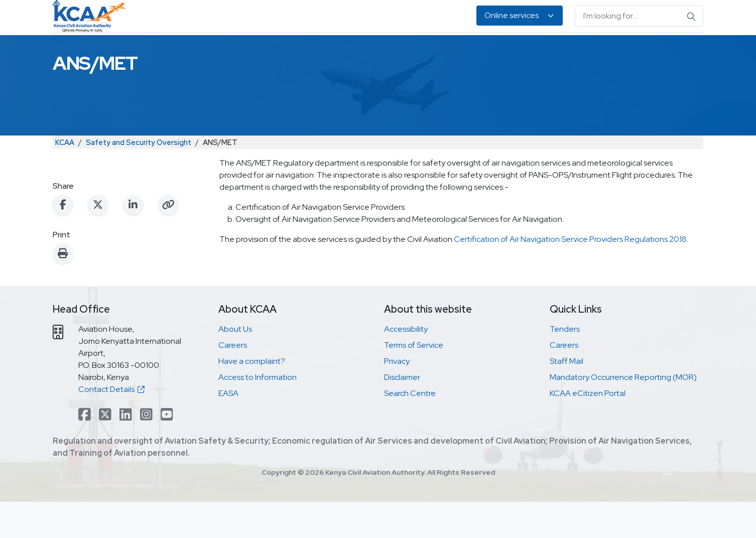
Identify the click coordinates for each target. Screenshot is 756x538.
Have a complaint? (252, 397)
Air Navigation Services (387, 50)
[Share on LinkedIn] (133, 241)
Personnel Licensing (292, 50)
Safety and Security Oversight (139, 178)
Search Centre (410, 429)
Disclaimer (402, 413)
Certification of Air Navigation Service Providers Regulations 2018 (570, 275)
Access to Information (258, 413)
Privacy (397, 397)
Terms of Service (414, 381)
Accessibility (406, 365)
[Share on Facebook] (63, 241)
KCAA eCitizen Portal (588, 429)
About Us (606, 50)
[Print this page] (63, 290)
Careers (233, 381)
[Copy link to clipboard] (168, 241)
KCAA (65, 178)
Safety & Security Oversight (187, 50)
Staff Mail (566, 397)
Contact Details (111, 425)
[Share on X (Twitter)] (98, 241)
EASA (565, 50)
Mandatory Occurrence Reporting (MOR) (623, 413)
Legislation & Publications (493, 50)
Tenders (565, 365)
